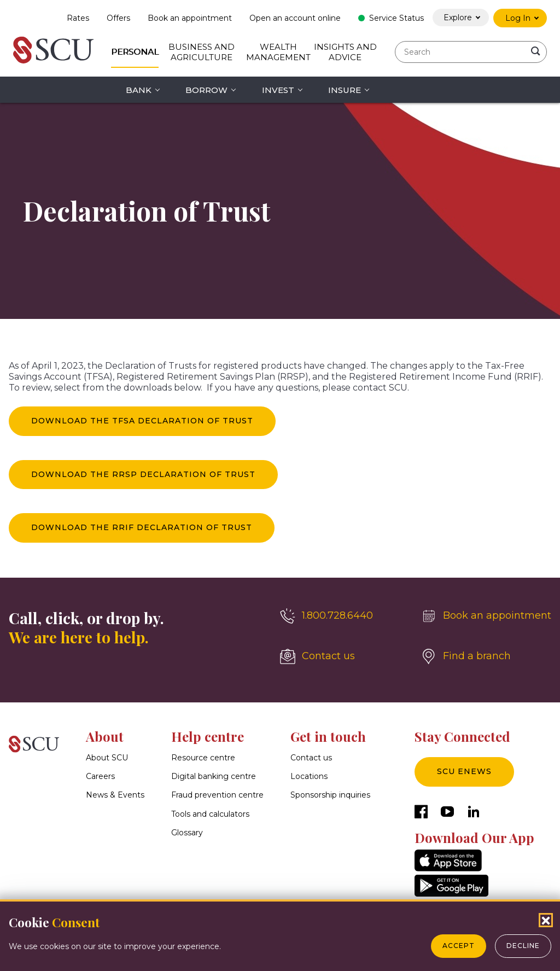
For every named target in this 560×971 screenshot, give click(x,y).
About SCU (107, 758)
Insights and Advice (345, 52)
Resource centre (203, 758)
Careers (100, 777)
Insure (345, 90)
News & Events (115, 795)
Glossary (187, 833)
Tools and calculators (210, 814)
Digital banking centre (214, 777)
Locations (309, 777)
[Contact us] (342, 656)
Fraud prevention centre (217, 795)
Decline (523, 946)
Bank (139, 90)
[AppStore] (448, 868)
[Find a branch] (486, 656)
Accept (459, 946)
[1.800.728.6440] (342, 616)
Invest (278, 90)
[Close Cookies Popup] (546, 920)
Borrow (206, 90)
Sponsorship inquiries (330, 795)
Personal (135, 52)
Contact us (311, 758)
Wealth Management (278, 52)
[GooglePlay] (451, 894)
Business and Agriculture (202, 52)
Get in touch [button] (328, 736)
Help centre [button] (208, 736)
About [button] (105, 736)
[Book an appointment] (486, 616)
